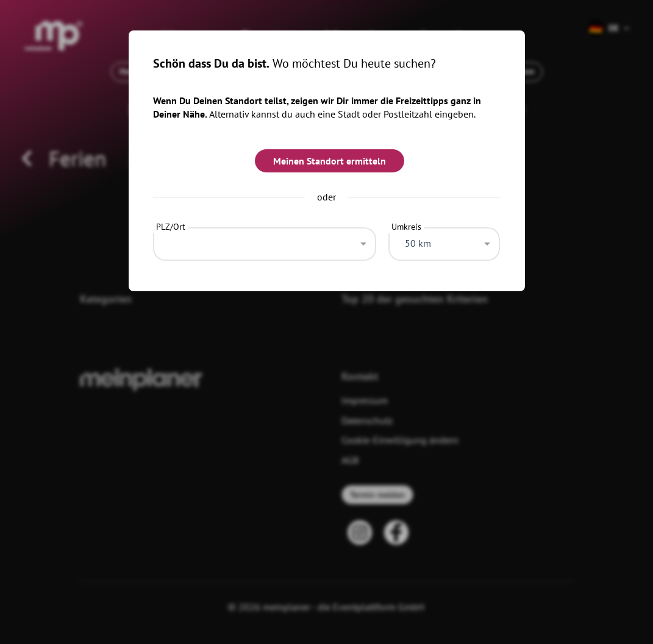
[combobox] (265, 241)
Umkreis (406, 227)
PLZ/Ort (171, 227)
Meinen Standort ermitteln (330, 161)
